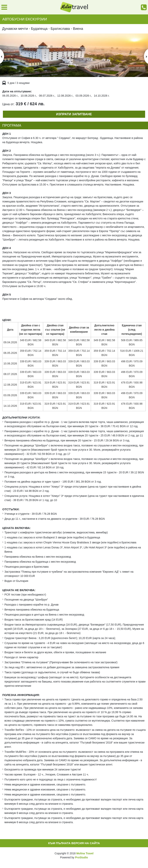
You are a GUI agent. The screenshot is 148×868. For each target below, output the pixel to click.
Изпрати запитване (74, 114)
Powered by (74, 857)
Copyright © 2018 (74, 853)
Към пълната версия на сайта (74, 843)
